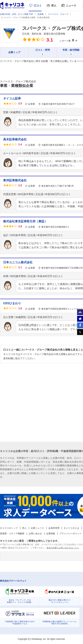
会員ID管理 (54, 528)
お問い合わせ (35, 534)
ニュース (71, 6)
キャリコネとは (71, 528)
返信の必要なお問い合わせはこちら (63, 548)
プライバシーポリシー (70, 534)
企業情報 (51, 534)
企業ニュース (37, 528)
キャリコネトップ (9, 528)
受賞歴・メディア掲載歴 (12, 534)
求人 (54, 6)
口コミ (38, 6)
